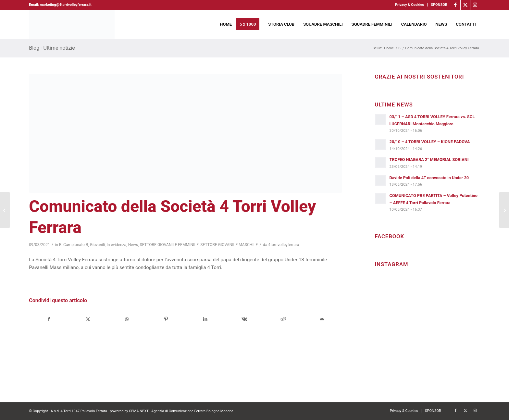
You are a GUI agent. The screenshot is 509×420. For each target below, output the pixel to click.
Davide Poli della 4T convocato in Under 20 (429, 178)
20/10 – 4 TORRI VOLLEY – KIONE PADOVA (430, 142)
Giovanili (97, 245)
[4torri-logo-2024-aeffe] (72, 24)
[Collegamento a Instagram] (475, 5)
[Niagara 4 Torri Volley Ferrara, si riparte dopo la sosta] (504, 210)
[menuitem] (410, 5)
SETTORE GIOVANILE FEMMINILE (169, 245)
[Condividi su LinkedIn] (205, 319)
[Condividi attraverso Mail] (322, 319)
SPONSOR (439, 5)
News (133, 245)
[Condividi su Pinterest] (166, 319)
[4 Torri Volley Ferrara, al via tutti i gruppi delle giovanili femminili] (5, 210)
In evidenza (116, 245)
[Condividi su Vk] (244, 319)
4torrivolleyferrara (284, 245)
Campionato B (76, 245)
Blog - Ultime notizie (52, 48)
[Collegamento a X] (465, 5)
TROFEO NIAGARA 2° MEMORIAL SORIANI (429, 160)
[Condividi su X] (88, 319)
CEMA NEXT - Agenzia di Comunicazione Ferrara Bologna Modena (181, 411)
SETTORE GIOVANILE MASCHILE (229, 245)
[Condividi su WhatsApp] (127, 319)
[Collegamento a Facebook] (456, 5)
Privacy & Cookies (410, 5)
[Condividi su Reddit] (283, 319)
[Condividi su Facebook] (49, 319)
